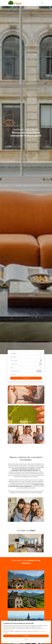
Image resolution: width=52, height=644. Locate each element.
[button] (21, 554)
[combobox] (26, 357)
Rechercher (26, 378)
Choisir (26, 640)
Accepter (26, 636)
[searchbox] (26, 357)
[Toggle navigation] (42, 3)
